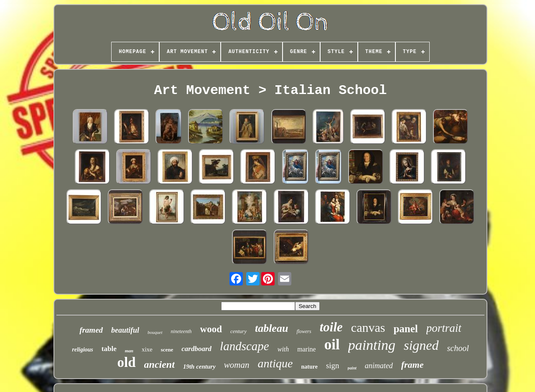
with (283, 349)
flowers (304, 331)
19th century (199, 367)
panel (405, 329)
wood (211, 329)
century (238, 331)
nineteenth (181, 331)
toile (331, 327)
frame (413, 365)
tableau (271, 328)
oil (332, 345)
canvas (368, 327)
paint (352, 368)
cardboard (196, 349)
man (129, 351)
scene (167, 350)
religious (83, 350)
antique (275, 363)
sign (333, 365)
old (127, 362)
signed (421, 345)
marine (306, 349)
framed (91, 330)
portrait (444, 328)
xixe (147, 349)
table (109, 349)
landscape (245, 346)
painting (372, 345)
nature (310, 367)
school (458, 348)
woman (237, 365)
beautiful (125, 330)
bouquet (155, 332)
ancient (159, 364)
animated (379, 366)
